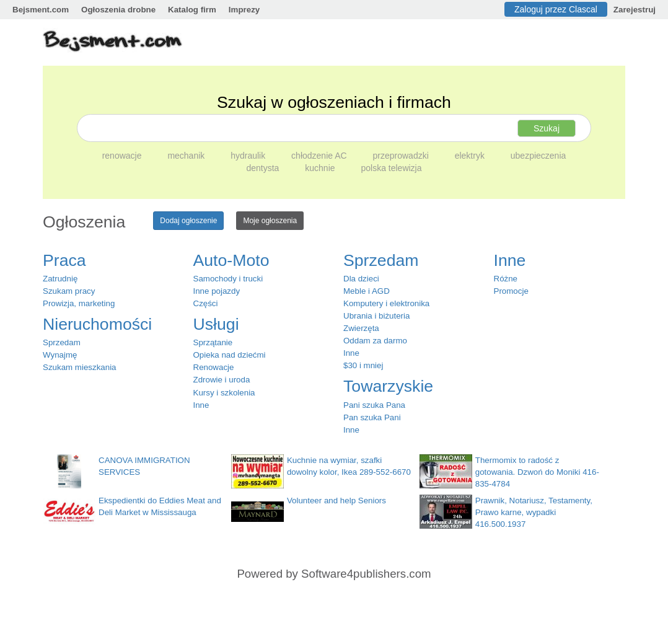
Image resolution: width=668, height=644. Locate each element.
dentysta (264, 168)
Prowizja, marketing (79, 303)
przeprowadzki (402, 156)
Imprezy (244, 10)
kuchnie (321, 168)
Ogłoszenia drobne (118, 10)
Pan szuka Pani (372, 417)
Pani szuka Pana (374, 405)
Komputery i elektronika (386, 303)
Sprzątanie (213, 342)
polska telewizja (391, 168)
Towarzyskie (388, 386)
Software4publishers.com (366, 574)
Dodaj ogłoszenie (188, 221)
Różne (506, 279)
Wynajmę (60, 355)
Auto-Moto (231, 260)
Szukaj (547, 128)
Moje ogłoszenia (270, 221)
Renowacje (214, 367)
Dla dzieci (361, 279)
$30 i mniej (363, 365)
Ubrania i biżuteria (376, 316)
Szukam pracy (69, 291)
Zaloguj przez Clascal (556, 9)
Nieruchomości (97, 324)
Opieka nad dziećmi (230, 355)
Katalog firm (192, 10)
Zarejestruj (635, 10)
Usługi (216, 324)
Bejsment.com (41, 10)
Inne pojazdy (217, 291)
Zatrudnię (60, 279)
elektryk (471, 156)
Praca (64, 260)
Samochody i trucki (228, 279)
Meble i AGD (367, 291)
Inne (201, 405)
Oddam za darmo (375, 341)
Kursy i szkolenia (224, 393)
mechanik (187, 156)
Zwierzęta (361, 328)
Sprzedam (62, 342)
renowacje (123, 156)
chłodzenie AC (320, 156)
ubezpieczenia (538, 156)
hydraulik (249, 156)
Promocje (511, 291)
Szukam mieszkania (80, 367)
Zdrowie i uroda (222, 380)
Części (206, 303)
